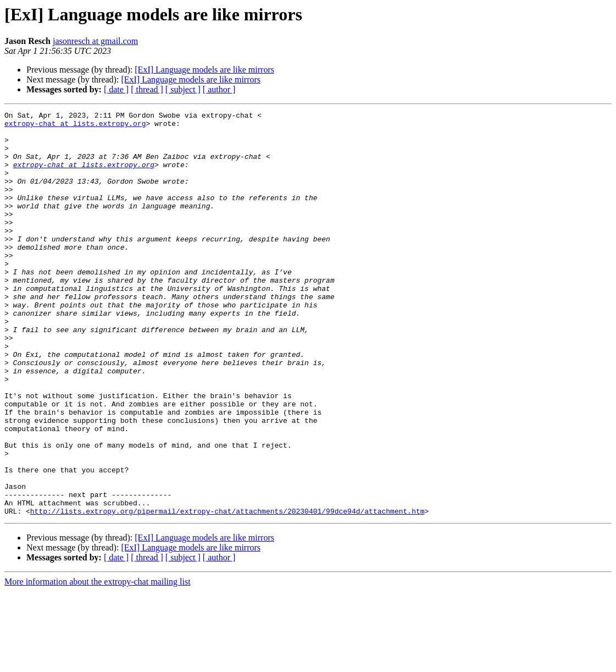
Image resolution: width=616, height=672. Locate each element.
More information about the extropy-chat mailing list (98, 662)
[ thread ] (147, 89)
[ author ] (219, 89)
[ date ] (116, 89)
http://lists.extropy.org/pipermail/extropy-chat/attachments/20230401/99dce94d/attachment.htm (227, 592)
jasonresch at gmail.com (95, 41)
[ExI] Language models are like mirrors (204, 70)
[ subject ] (183, 89)
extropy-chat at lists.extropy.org (75, 126)
